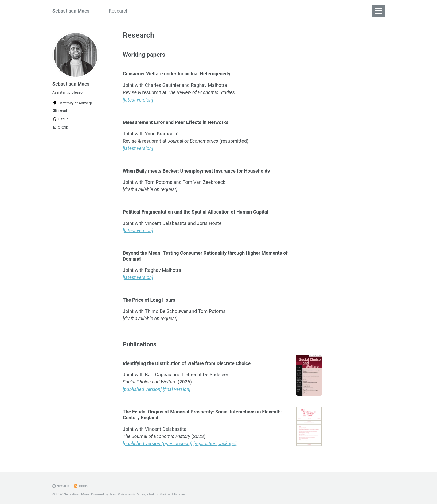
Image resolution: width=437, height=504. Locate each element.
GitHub (61, 483)
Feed (81, 483)
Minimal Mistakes (172, 492)
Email (60, 111)
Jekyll (113, 492)
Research (119, 11)
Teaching (148, 11)
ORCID (60, 127)
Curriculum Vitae (185, 11)
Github (60, 119)
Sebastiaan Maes (71, 11)
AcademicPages (133, 492)
